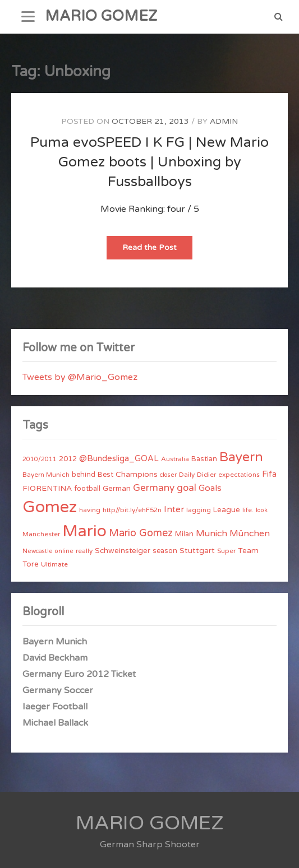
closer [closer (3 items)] (168, 475)
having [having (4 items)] (90, 510)
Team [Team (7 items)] (248, 551)
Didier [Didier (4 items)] (206, 475)
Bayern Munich (55, 642)
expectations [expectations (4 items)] (239, 475)
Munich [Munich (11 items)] (211, 533)
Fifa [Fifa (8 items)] (269, 474)
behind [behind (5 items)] (84, 475)
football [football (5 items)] (87, 489)
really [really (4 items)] (84, 551)
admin (224, 121)
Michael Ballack (55, 723)
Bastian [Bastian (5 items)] (204, 459)
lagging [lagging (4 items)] (199, 510)
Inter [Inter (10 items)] (174, 509)
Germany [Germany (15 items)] (154, 488)
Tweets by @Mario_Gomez (80, 377)
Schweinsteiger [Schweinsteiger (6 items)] (123, 551)
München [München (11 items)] (250, 533)
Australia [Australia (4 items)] (175, 459)
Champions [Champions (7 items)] (137, 474)
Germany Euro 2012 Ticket (79, 674)
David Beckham (55, 658)
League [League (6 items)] (227, 510)
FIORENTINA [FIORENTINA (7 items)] (47, 488)
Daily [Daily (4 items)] (187, 475)
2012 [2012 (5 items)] (68, 459)
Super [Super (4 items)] (226, 551)
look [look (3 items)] (262, 510)
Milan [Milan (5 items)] (184, 534)
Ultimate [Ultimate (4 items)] (54, 564)
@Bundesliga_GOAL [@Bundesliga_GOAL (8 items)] (119, 459)
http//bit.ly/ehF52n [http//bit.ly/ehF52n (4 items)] (132, 510)
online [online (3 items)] (64, 551)
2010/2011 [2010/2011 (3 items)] (40, 459)
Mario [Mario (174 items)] (84, 531)
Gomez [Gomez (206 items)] (50, 507)
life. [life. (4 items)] (248, 510)
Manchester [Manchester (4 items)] (41, 534)
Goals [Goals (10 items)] (210, 488)
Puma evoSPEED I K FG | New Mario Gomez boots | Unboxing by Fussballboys (150, 162)
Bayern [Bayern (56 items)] (241, 457)
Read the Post (157, 251)
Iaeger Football (55, 707)
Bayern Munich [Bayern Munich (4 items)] (46, 475)
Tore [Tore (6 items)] (31, 564)
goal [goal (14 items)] (187, 488)
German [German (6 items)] (117, 489)
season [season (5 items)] (165, 551)
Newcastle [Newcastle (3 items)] (38, 551)
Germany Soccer (58, 690)
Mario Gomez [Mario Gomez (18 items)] (141, 533)
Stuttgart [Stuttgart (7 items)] (197, 551)
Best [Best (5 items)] (105, 475)
